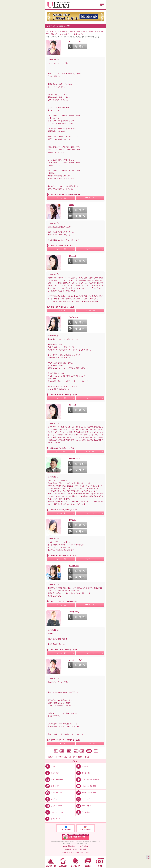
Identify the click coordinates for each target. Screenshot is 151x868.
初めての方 (52, 773)
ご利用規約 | (83, 846)
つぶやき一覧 (61, 198)
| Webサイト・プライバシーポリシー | (76, 852)
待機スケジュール (54, 780)
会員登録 (82, 766)
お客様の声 (52, 786)
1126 (62, 751)
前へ (56, 751)
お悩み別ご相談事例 (86, 786)
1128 (76, 751)
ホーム (50, 766)
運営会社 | (83, 849)
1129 (82, 751)
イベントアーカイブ (55, 812)
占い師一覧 (83, 773)
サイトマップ (52, 819)
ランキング (83, 799)
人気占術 (51, 799)
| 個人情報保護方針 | (71, 846)
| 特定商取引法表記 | (72, 849)
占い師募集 (83, 812)
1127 (69, 751)
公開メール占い (53, 793)
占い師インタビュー (86, 793)
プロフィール (90, 198)
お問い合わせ (83, 806)
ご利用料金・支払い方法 (87, 780)
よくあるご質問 (53, 806)
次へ (96, 751)
